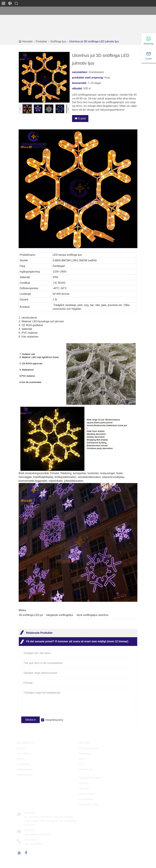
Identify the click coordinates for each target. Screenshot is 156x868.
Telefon (31, 840)
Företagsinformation (89, 748)
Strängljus (84, 783)
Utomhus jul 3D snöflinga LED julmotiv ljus (94, 41)
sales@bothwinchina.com (38, 834)
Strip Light (84, 789)
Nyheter (21, 759)
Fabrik (82, 759)
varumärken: (80, 72)
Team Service (23, 754)
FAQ (81, 764)
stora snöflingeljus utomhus (92, 615)
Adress (30, 813)
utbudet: (77, 88)
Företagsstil (85, 754)
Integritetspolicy (54, 720)
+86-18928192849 (34, 844)
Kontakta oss (86, 769)
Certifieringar (23, 764)
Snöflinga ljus (58, 41)
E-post (80, 118)
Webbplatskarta (24, 769)
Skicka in (31, 720)
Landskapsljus (86, 799)
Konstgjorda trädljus (89, 804)
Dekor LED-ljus (87, 794)
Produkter (41, 41)
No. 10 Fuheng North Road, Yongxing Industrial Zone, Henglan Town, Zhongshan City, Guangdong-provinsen (51, 821)
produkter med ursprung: (88, 78)
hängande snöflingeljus (60, 615)
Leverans (21, 748)
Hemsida (27, 41)
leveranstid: (79, 83)
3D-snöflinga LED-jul (31, 615)
